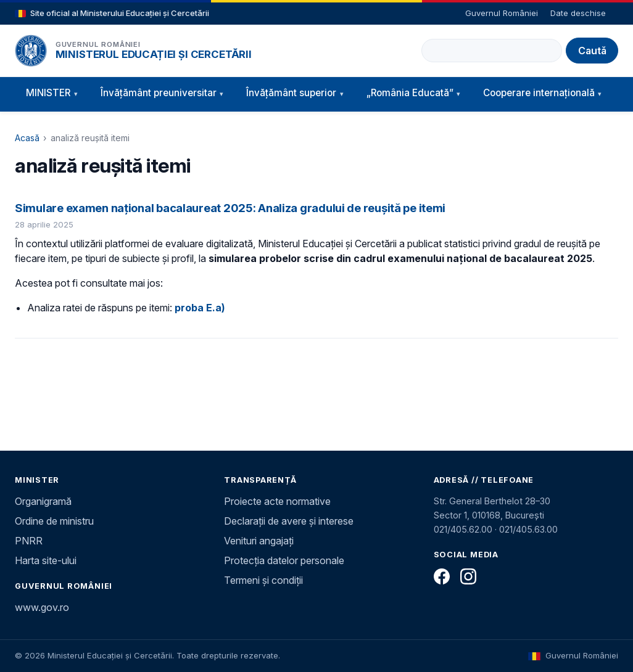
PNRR (29, 541)
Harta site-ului (46, 560)
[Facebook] (442, 576)
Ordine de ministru (54, 521)
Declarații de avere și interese (289, 521)
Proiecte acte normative (277, 501)
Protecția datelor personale (284, 560)
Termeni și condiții (263, 580)
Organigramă (43, 501)
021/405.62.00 (463, 529)
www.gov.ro (42, 607)
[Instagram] (468, 576)
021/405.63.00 (528, 529)
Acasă (27, 138)
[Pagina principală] (31, 51)
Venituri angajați (259, 541)
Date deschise (578, 13)
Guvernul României (502, 13)
